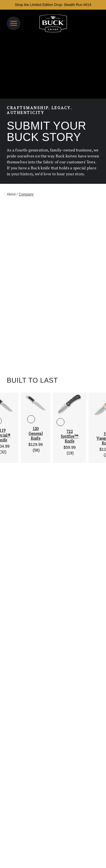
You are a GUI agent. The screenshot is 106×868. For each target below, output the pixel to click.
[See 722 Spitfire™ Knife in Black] (60, 422)
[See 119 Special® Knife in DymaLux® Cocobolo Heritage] (7, 421)
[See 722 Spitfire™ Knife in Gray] (70, 422)
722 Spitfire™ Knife (70, 436)
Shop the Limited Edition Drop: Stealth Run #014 (53, 5)
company (26, 194)
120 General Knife (36, 433)
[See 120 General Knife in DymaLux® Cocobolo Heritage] (40, 419)
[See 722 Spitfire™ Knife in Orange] (79, 422)
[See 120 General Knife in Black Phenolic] (31, 419)
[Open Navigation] (14, 23)
